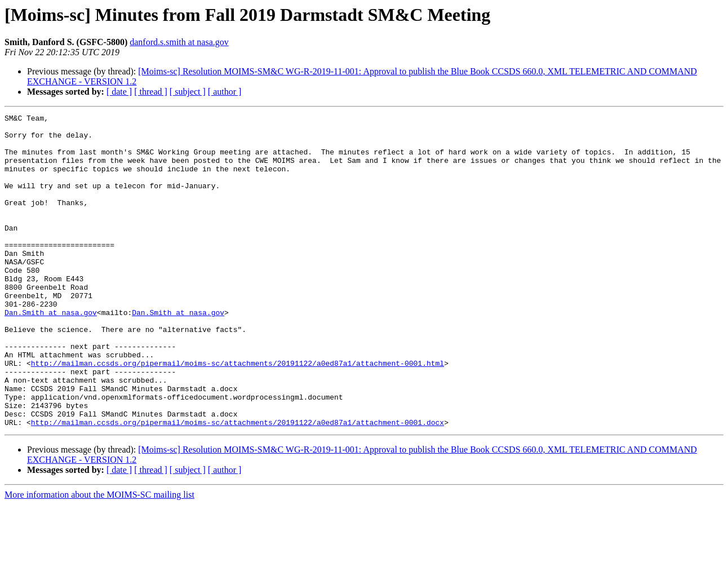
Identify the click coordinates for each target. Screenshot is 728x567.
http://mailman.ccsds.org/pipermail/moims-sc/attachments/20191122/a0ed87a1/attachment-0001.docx (238, 485)
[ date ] (119, 92)
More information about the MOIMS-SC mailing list (99, 557)
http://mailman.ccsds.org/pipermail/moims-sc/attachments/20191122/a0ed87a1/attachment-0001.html (238, 414)
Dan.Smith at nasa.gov (51, 353)
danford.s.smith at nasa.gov (179, 42)
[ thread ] (151, 92)
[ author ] (225, 92)
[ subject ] (188, 92)
